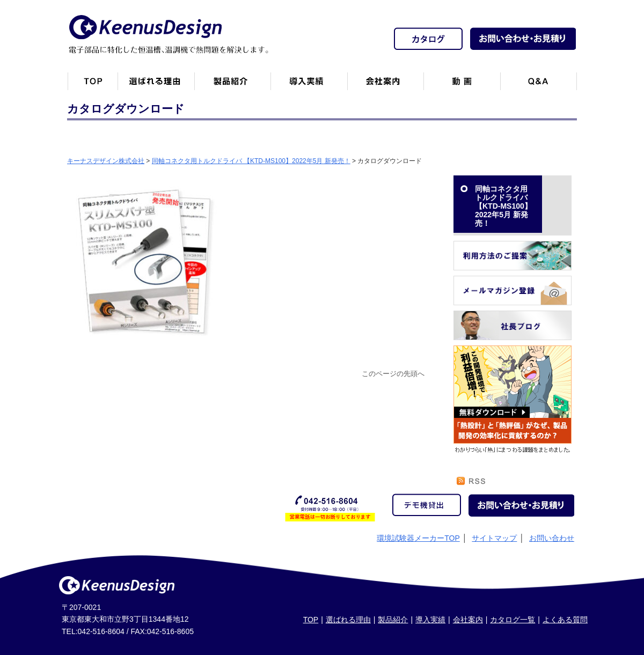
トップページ (92, 86)
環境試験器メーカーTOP (418, 538)
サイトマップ (494, 538)
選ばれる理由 (348, 620)
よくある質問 (565, 620)
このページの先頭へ (393, 374)
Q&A (539, 86)
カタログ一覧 (513, 620)
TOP (311, 620)
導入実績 (430, 620)
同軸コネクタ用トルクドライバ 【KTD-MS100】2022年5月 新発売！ (503, 206)
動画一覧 (462, 86)
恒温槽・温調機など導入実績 (309, 86)
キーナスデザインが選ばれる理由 (156, 86)
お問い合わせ (552, 538)
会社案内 (385, 86)
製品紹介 (232, 86)
